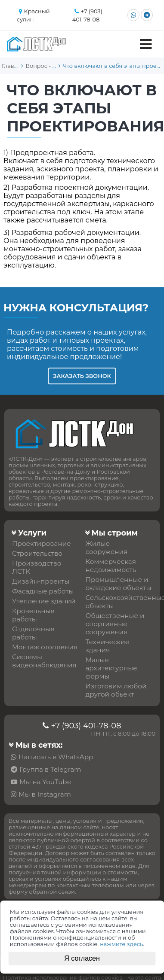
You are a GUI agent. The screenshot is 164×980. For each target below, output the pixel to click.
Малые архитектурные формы (111, 668)
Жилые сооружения (107, 548)
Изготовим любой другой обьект (116, 690)
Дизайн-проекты (41, 581)
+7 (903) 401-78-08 (86, 726)
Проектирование (42, 543)
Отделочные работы (33, 633)
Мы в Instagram (45, 794)
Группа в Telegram (50, 769)
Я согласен (82, 958)
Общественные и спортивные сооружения (115, 624)
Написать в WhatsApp (56, 757)
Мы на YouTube (45, 782)
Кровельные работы (33, 615)
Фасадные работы (43, 591)
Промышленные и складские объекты (119, 584)
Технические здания (108, 646)
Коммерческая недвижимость (111, 566)
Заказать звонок (82, 376)
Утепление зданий (44, 601)
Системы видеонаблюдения (44, 661)
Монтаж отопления (45, 647)
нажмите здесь (121, 944)
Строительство (37, 553)
